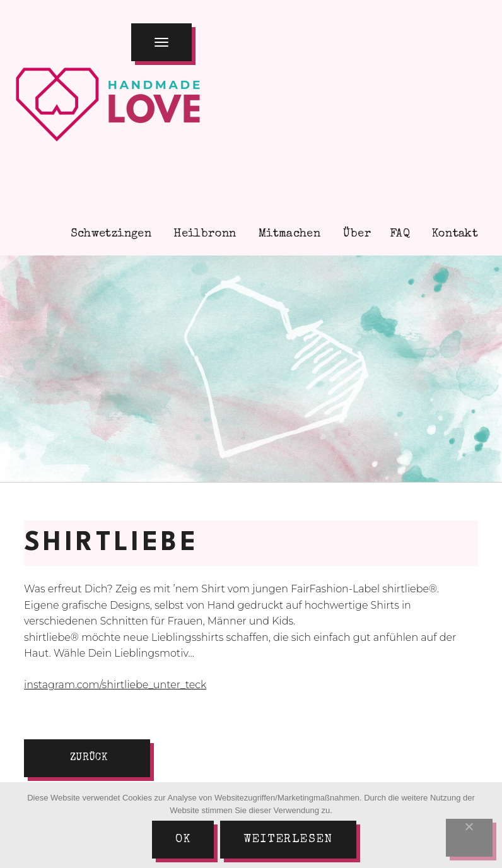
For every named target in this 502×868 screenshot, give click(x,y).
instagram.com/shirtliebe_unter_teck (115, 685)
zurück (89, 758)
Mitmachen (288, 234)
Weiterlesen (288, 840)
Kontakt (453, 234)
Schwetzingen (109, 234)
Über (355, 234)
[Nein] (469, 838)
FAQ (400, 234)
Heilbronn (203, 234)
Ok (183, 840)
